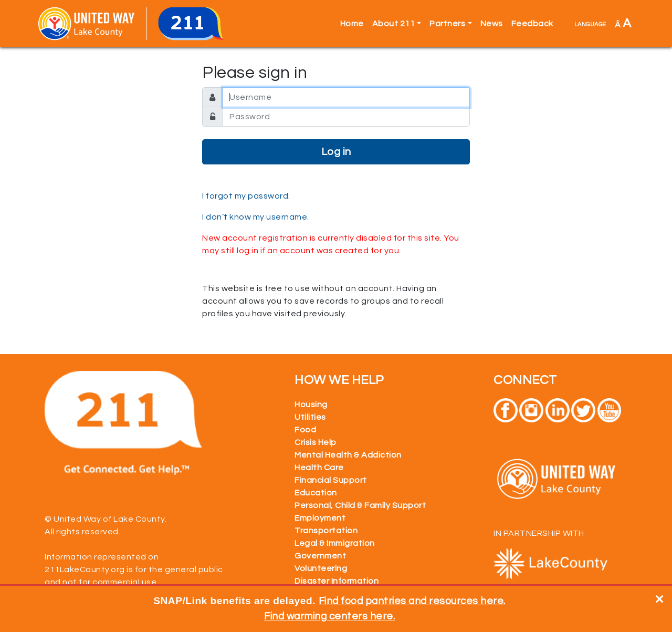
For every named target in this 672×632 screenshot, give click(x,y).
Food (305, 430)
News (492, 24)
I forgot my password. (246, 196)
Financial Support (331, 480)
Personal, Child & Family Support (360, 505)
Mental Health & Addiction (348, 455)
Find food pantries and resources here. (412, 601)
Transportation (326, 531)
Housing (311, 405)
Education (316, 493)
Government (320, 556)
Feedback (532, 24)
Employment (320, 518)
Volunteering (321, 568)
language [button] (590, 24)
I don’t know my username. (256, 217)
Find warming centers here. (329, 616)
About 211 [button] (394, 24)
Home (352, 24)
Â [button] (623, 23)
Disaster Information (337, 581)
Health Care (319, 468)
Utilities (310, 417)
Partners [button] (447, 24)
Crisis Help (316, 442)
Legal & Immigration (335, 543)
